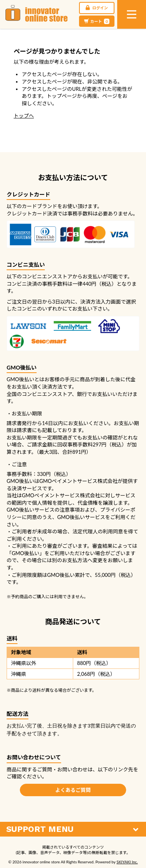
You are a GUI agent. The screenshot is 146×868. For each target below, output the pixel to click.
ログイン (97, 8)
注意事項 (70, 510)
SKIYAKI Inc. (127, 862)
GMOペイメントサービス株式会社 (61, 495)
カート (97, 21)
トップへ (24, 116)
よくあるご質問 (73, 790)
